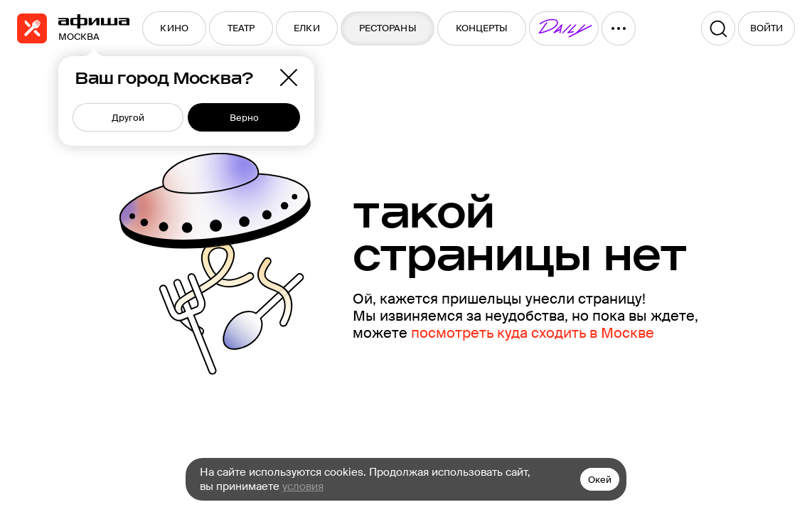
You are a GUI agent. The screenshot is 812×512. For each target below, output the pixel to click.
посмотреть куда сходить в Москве (533, 333)
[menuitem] (174, 28)
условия (303, 486)
